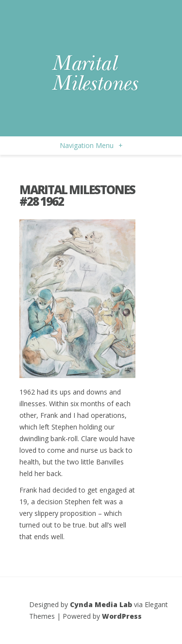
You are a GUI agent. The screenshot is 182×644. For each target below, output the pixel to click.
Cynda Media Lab (101, 604)
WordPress (122, 616)
